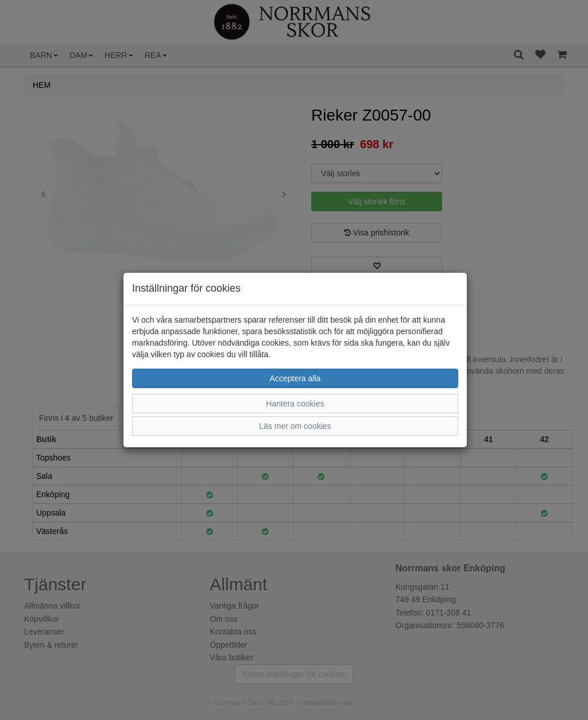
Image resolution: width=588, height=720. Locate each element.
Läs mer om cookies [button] (295, 426)
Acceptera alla (295, 378)
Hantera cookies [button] (295, 404)
